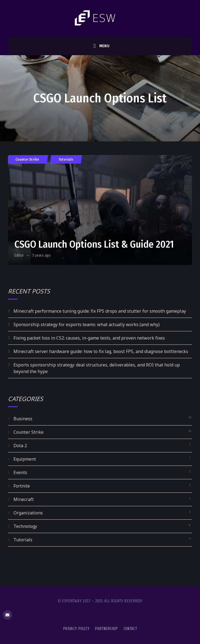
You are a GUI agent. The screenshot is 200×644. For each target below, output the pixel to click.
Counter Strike (27, 159)
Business (23, 419)
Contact (130, 629)
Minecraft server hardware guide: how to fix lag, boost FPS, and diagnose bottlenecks (101, 351)
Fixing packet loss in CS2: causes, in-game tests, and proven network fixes (89, 338)
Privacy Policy (76, 629)
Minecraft (24, 499)
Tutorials (66, 159)
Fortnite (22, 486)
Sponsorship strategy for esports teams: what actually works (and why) (87, 324)
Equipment (25, 459)
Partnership (106, 629)
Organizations (28, 513)
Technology (25, 526)
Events (20, 472)
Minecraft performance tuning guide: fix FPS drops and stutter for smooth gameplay (100, 311)
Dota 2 (20, 446)
